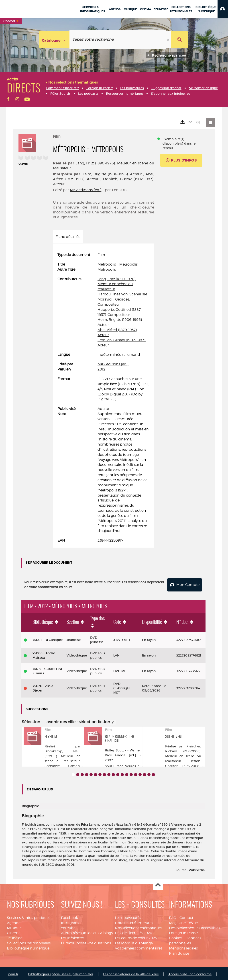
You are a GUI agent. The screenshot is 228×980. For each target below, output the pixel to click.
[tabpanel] (104, 398)
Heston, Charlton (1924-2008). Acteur (183, 764)
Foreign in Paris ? (183, 932)
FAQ (173, 916)
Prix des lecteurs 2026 (133, 932)
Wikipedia (197, 869)
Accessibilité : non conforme (190, 973)
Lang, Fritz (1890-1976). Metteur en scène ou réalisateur (117, 284)
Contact (186, 916)
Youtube (68, 927)
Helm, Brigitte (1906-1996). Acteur (112, 174)
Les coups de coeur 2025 (136, 937)
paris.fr (13, 973)
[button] (223, 9)
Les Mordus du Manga (134, 942)
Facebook (69, 916)
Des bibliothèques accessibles (194, 927)
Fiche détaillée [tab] (68, 237)
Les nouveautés (128, 916)
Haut (158, 884)
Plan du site (179, 952)
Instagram (70, 922)
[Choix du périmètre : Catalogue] (54, 40)
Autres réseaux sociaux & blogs (87, 932)
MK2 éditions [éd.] (86, 190)
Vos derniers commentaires (138, 947)
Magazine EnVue (183, 922)
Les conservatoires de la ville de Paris (131, 973)
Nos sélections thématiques (139, 927)
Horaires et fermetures (134, 922)
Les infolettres (73, 937)
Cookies (176, 937)
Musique (14, 927)
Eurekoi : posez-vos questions (86, 942)
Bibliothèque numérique (28, 947)
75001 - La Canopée (48, 638)
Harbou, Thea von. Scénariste (122, 294)
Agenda (14, 922)
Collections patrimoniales (29, 942)
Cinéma (14, 932)
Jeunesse (15, 937)
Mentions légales (183, 947)
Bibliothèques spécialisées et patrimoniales (61, 973)
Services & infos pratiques (28, 916)
